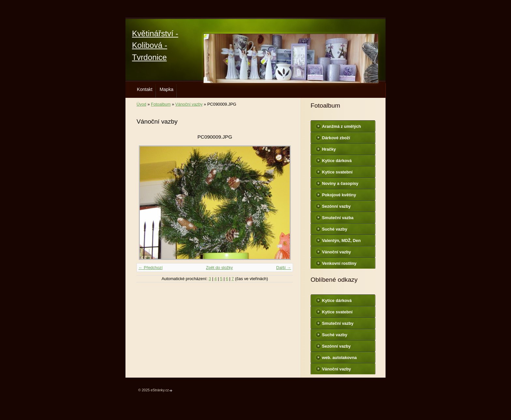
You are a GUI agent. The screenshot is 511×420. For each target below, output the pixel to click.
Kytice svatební (337, 172)
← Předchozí (151, 268)
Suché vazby (335, 229)
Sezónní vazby (336, 206)
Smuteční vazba (338, 218)
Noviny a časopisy (340, 183)
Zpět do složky (219, 268)
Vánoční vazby (189, 104)
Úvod (141, 104)
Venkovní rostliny (339, 263)
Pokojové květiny (339, 195)
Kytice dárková (337, 161)
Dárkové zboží (336, 138)
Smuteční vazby (338, 323)
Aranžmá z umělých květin (341, 128)
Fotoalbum (161, 104)
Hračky (329, 149)
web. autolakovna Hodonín (339, 359)
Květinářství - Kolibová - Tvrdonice (155, 45)
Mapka (167, 89)
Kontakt (145, 89)
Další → (284, 268)
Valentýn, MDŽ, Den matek (341, 242)
